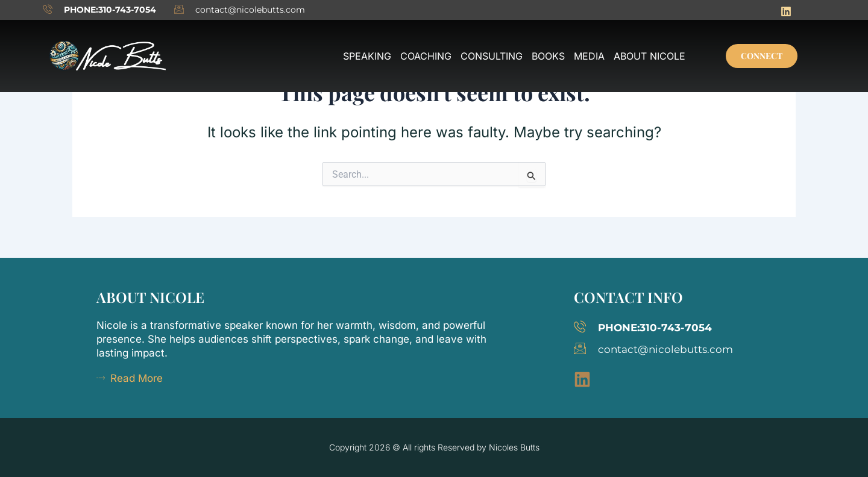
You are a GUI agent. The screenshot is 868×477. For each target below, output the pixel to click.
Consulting (492, 56)
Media (589, 56)
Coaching (426, 56)
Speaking (367, 56)
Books (548, 56)
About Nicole (649, 56)
